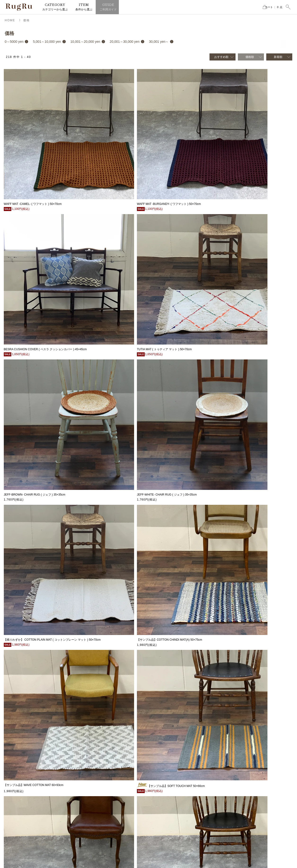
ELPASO (232, 833)
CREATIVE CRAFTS (239, 840)
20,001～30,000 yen (125, 42)
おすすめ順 (221, 57)
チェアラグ (162, 762)
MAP (12, 748)
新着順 (278, 57)
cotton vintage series (239, 811)
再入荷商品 (233, 755)
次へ (187, 704)
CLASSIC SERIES (238, 804)
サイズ (230, 762)
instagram (20, 776)
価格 (26, 20)
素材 (229, 769)
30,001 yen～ (159, 42)
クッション (162, 755)
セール (230, 747)
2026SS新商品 (235, 740)
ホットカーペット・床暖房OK (245, 790)
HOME (10, 20)
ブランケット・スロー (169, 769)
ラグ (158, 740)
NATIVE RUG (235, 825)
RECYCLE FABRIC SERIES (244, 818)
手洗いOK (232, 797)
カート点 (269, 7)
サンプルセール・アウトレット (175, 776)
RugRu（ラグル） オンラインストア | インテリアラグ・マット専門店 (19, 7)
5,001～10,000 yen (47, 42)
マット (159, 747)
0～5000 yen (14, 42)
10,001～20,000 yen (85, 42)
